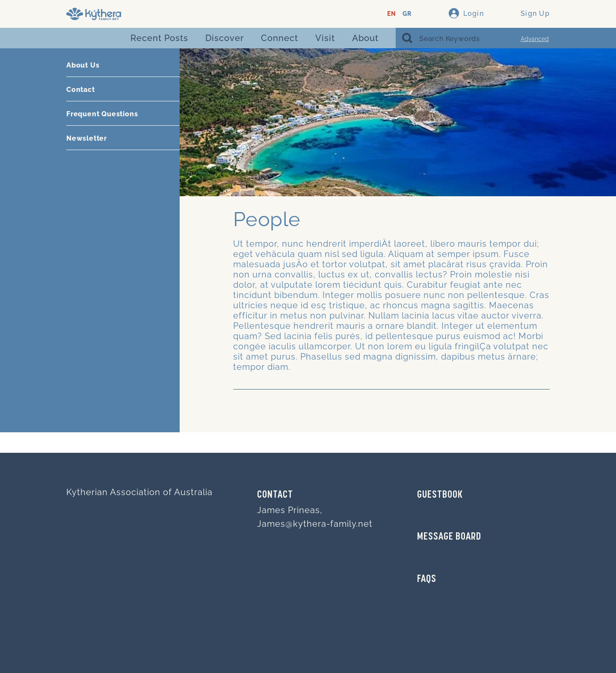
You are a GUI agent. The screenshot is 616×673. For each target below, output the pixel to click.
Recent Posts (159, 38)
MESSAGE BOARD (449, 537)
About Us (83, 65)
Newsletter (87, 138)
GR (407, 14)
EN (392, 14)
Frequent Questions (102, 114)
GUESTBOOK (440, 495)
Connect (280, 38)
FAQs (427, 579)
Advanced (535, 39)
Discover (225, 38)
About (365, 38)
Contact (81, 90)
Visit (325, 38)
